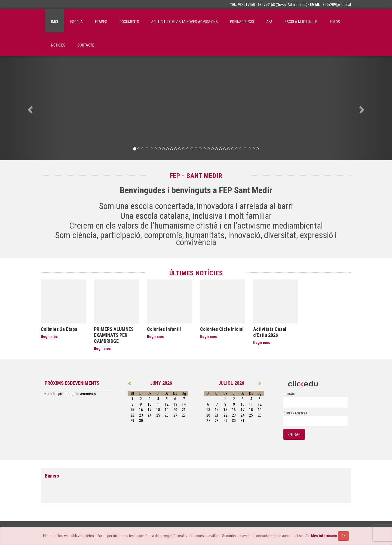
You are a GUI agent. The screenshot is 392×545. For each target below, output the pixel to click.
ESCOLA (76, 22)
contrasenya (295, 413)
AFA (269, 22)
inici (55, 22)
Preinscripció (242, 22)
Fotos (335, 22)
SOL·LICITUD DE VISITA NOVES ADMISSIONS (185, 22)
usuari (289, 394)
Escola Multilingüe (301, 22)
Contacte (86, 45)
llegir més (49, 337)
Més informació (324, 536)
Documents (129, 22)
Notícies (58, 45)
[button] (29, 108)
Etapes (101, 22)
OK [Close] (343, 536)
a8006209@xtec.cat (336, 5)
